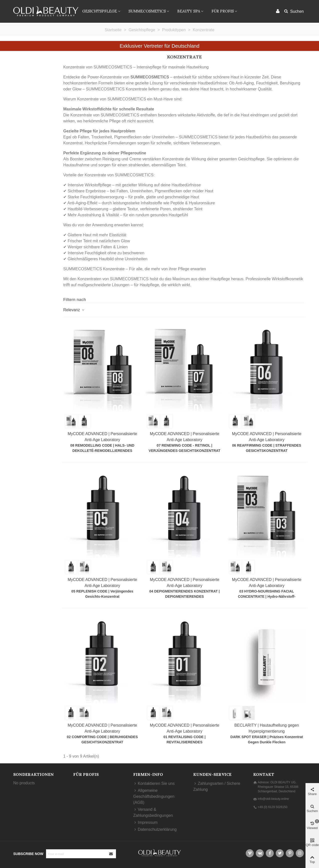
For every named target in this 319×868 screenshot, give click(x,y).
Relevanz (74, 310)
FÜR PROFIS (223, 11)
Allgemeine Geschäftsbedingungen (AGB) (154, 796)
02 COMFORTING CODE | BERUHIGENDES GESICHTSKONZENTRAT (102, 739)
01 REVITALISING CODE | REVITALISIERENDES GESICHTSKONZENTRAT (185, 742)
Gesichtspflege (100, 11)
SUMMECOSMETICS (147, 11)
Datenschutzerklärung (155, 830)
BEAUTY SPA (189, 11)
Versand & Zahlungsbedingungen (153, 812)
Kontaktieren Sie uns (154, 784)
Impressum (145, 823)
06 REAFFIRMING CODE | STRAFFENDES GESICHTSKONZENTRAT (267, 448)
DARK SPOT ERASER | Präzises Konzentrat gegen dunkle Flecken (267, 739)
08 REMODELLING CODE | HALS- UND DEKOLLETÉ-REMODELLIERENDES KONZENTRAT (102, 451)
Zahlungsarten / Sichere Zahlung (217, 786)
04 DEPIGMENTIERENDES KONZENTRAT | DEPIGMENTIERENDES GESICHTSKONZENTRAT (184, 596)
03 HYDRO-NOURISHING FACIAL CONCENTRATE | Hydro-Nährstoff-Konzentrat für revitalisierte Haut (267, 596)
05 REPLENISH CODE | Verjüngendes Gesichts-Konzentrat (102, 594)
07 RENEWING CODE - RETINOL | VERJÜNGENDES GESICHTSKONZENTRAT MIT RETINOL (185, 451)
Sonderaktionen (33, 774)
